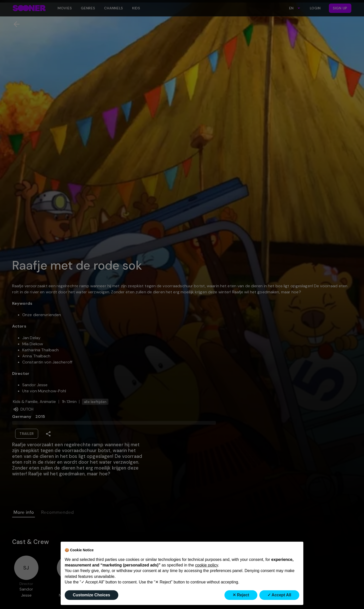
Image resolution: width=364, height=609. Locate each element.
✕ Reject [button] (241, 595)
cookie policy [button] (207, 565)
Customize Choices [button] (92, 595)
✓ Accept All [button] (279, 595)
